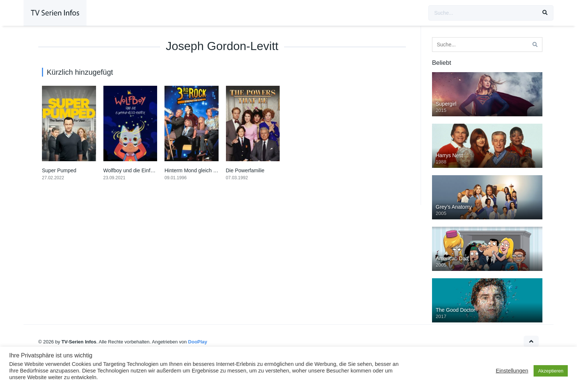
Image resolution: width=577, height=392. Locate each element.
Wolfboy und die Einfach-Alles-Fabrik (146, 170)
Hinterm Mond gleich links (194, 170)
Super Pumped (59, 170)
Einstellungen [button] (512, 371)
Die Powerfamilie (245, 170)
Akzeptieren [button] (551, 371)
